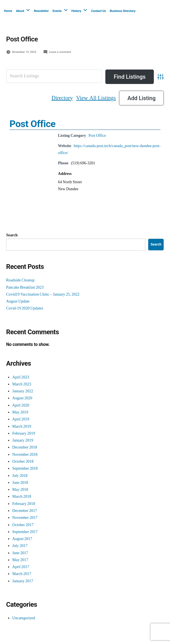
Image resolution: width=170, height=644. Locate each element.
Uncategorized (24, 618)
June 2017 (20, 553)
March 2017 (22, 574)
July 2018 (20, 476)
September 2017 (25, 532)
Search (12, 235)
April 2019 (21, 419)
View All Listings (96, 98)
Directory (62, 98)
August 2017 (22, 539)
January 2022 (23, 391)
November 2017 (25, 518)
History (76, 11)
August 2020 (22, 398)
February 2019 (24, 433)
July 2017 (20, 546)
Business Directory (123, 11)
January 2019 (23, 440)
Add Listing (141, 98)
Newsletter (41, 11)
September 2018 (25, 468)
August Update (18, 301)
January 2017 (23, 581)
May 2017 (20, 560)
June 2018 (20, 483)
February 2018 (24, 504)
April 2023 (21, 377)
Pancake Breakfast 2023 (25, 287)
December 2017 (25, 511)
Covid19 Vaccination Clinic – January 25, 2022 (43, 294)
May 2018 (20, 490)
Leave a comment (60, 52)
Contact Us (98, 11)
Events (57, 11)
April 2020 (21, 405)
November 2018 (25, 454)
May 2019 (20, 412)
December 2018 (25, 447)
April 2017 (21, 567)
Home (8, 11)
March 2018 (22, 496)
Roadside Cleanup (20, 280)
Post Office (32, 124)
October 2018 (23, 461)
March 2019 (22, 426)
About (20, 11)
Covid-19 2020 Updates (25, 308)
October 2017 (23, 525)
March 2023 (22, 384)
